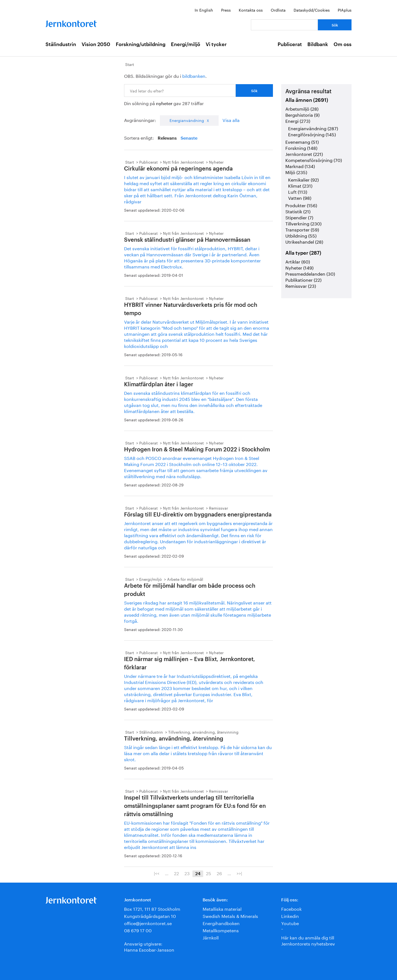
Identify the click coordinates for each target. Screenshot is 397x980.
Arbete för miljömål (185, 579)
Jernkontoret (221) (304, 154)
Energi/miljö (186, 44)
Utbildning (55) (301, 235)
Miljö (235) (296, 172)
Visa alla (231, 120)
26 (219, 873)
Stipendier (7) (299, 217)
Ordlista (278, 10)
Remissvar (218, 508)
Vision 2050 (96, 44)
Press (226, 10)
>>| (239, 873)
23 (187, 873)
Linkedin (290, 916)
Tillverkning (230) (303, 223)
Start (130, 64)
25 (209, 873)
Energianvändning (187, 120)
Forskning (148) (301, 147)
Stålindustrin (61, 44)
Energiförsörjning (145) (312, 134)
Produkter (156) (301, 205)
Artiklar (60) (298, 261)
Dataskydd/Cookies (312, 10)
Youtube (290, 923)
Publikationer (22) (303, 279)
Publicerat (290, 44)
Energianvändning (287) (313, 128)
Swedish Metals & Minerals (230, 916)
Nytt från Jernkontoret (183, 162)
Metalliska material (222, 908)
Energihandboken (221, 923)
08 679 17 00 (138, 930)
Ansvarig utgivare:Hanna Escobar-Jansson (149, 946)
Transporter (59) (302, 229)
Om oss (343, 44)
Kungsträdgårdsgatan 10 (150, 916)
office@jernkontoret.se (148, 923)
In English (204, 10)
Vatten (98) (300, 197)
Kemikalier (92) (303, 179)
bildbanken (194, 75)
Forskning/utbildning (141, 44)
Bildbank (318, 44)
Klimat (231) (300, 185)
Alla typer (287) (303, 253)
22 (176, 873)
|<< (157, 873)
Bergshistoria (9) (302, 114)
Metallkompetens (221, 930)
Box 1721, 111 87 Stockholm (152, 908)
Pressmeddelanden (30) (310, 273)
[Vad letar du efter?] (284, 25)
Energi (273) (298, 120)
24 (198, 874)
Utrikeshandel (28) (304, 241)
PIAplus (345, 10)
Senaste (189, 138)
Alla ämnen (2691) (307, 100)
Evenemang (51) (302, 141)
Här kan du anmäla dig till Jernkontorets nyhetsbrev (308, 940)
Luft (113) (298, 191)
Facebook (291, 908)
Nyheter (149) (299, 267)
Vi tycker (216, 44)
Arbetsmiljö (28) (302, 108)
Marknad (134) (300, 166)
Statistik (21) (298, 211)
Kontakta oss (251, 10)
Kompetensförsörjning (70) (314, 160)
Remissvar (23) (301, 285)
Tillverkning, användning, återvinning (203, 732)
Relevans (167, 138)
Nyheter (216, 162)
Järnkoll (211, 937)
